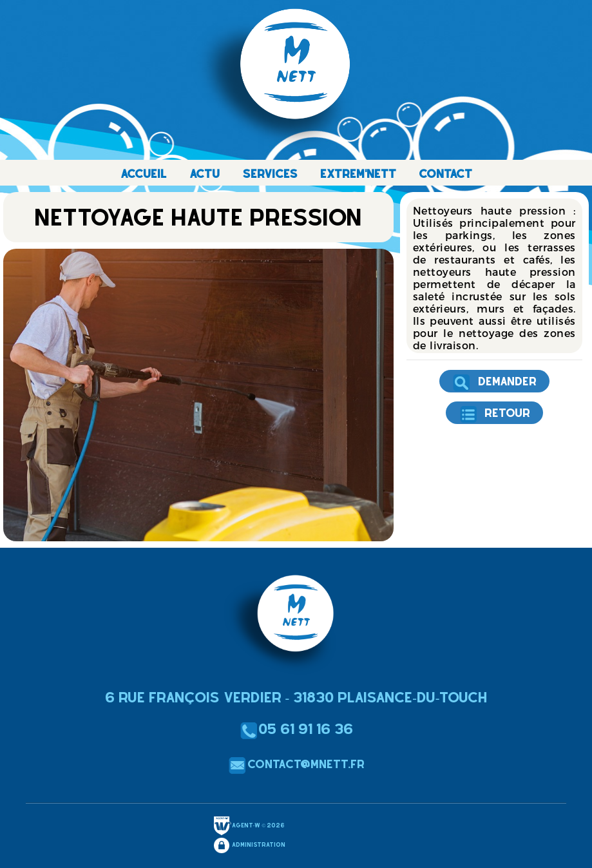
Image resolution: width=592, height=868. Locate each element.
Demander (494, 383)
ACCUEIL (144, 174)
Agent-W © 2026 (249, 826)
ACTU (205, 174)
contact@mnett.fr (296, 764)
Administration (249, 845)
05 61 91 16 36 (296, 729)
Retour (494, 414)
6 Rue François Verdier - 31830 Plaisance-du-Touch (296, 697)
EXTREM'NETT (358, 174)
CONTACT (445, 174)
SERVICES (270, 174)
